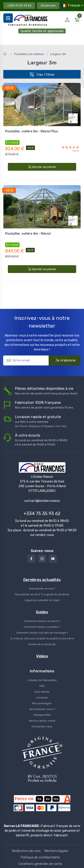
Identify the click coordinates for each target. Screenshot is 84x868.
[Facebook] (31, 559)
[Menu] (8, 18)
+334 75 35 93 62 (19, 5)
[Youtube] (53, 559)
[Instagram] (42, 559)
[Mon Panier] (77, 20)
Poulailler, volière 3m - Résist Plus (32, 131)
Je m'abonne (62, 360)
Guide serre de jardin (42, 644)
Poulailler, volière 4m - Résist (28, 234)
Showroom (48, 5)
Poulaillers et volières (29, 54)
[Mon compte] (67, 20)
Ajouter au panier (42, 167)
